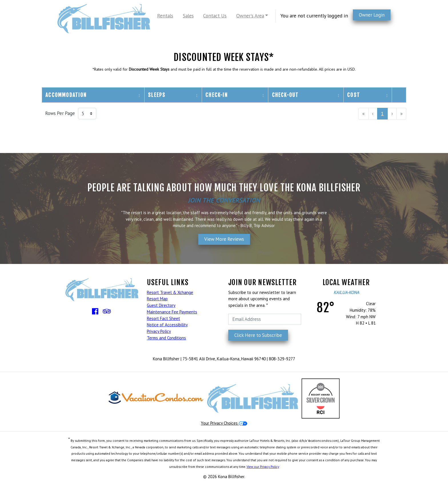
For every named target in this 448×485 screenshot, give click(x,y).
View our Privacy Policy (263, 467)
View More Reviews (224, 239)
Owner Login (372, 15)
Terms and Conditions (166, 338)
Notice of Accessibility (167, 325)
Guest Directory (161, 305)
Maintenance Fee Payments (172, 312)
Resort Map (157, 299)
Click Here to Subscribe (258, 335)
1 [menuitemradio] (382, 113)
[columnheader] (399, 95)
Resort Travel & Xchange (170, 292)
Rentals (165, 16)
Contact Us (215, 16)
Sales (188, 16)
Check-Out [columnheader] (285, 95)
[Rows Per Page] (87, 114)
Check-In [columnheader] (217, 95)
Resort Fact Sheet (163, 318)
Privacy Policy (159, 331)
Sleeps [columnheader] (157, 95)
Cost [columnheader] (354, 95)
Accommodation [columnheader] (66, 95)
